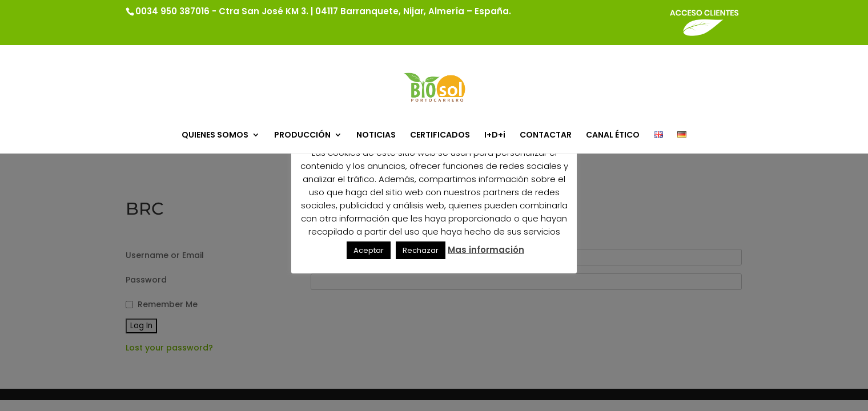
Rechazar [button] (421, 250)
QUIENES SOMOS (215, 136)
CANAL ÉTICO (613, 136)
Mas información (486, 250)
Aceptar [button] (369, 250)
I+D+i (495, 136)
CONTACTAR (546, 136)
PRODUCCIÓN (302, 136)
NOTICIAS (376, 136)
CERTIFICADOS (440, 136)
